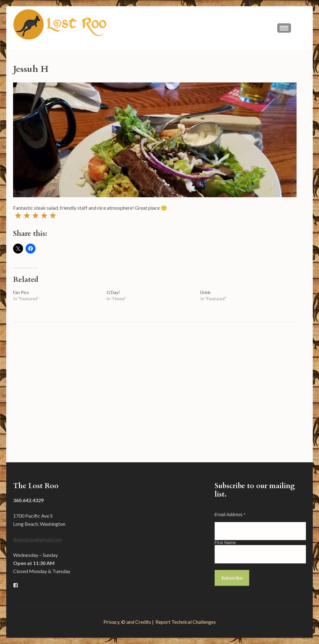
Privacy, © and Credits (127, 622)
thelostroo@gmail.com (38, 539)
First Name (225, 543)
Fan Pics (21, 292)
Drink (205, 292)
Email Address (230, 515)
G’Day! (113, 292)
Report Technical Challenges (186, 622)
